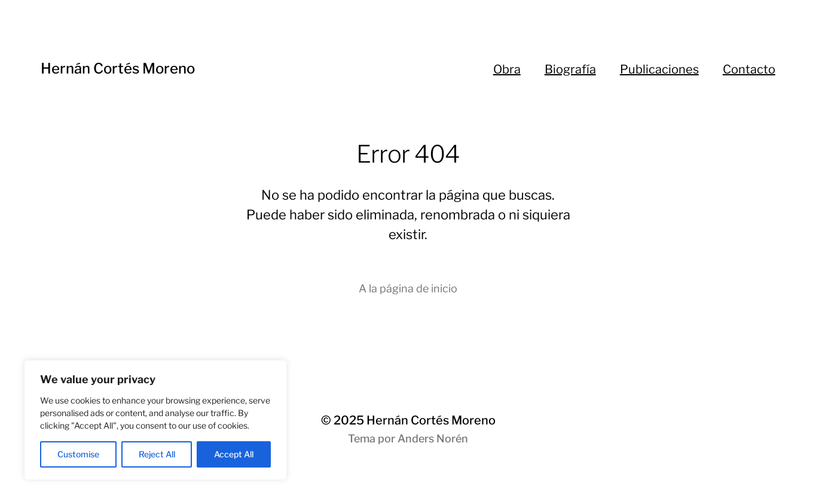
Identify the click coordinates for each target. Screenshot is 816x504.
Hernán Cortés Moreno (118, 68)
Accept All (234, 454)
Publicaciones (659, 69)
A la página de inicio (408, 288)
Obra (507, 69)
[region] (155, 420)
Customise (78, 454)
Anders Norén (433, 439)
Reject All (157, 454)
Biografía (570, 69)
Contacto (749, 69)
